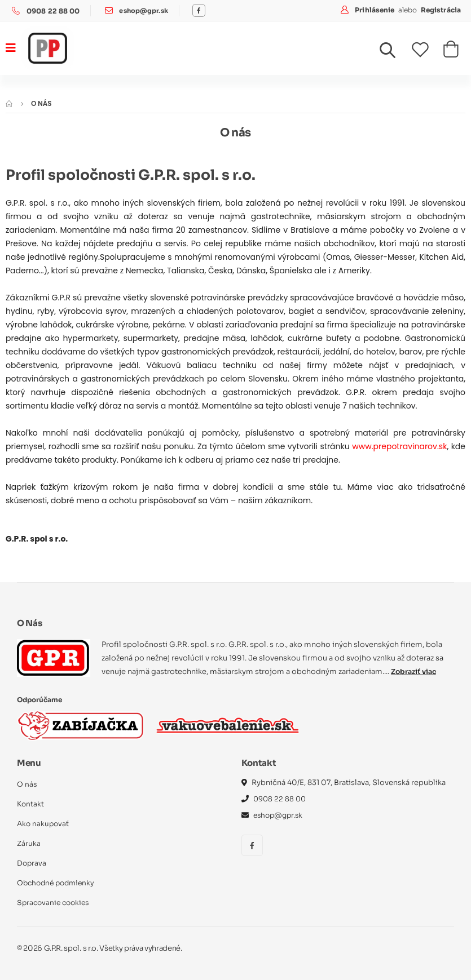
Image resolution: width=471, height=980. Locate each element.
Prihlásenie (375, 10)
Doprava (32, 863)
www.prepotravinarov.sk (399, 446)
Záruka (29, 843)
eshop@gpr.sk (145, 11)
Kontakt (31, 804)
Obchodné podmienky (58, 883)
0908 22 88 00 (53, 11)
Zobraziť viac (415, 671)
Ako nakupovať (44, 824)
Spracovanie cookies (55, 903)
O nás (27, 784)
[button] (394, 53)
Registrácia (441, 10)
